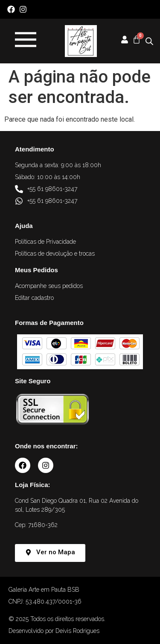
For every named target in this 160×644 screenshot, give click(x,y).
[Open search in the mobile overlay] (149, 41)
